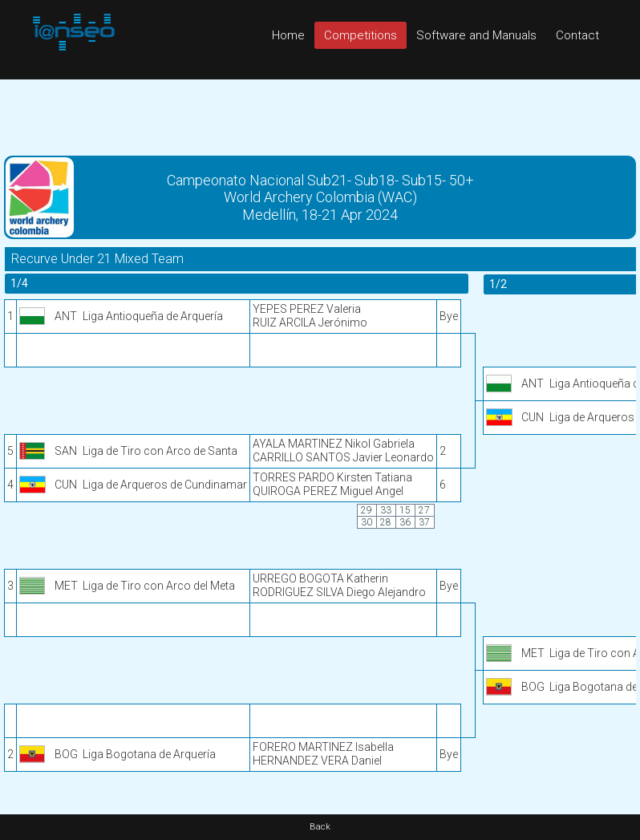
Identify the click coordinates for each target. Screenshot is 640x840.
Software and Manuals (476, 35)
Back (320, 827)
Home (288, 35)
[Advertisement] (320, 116)
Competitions (361, 35)
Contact (577, 35)
